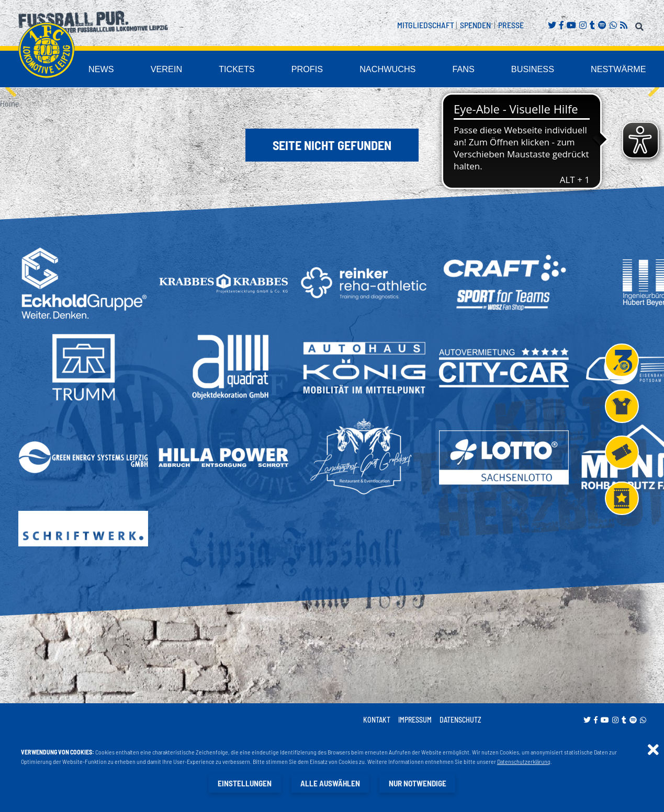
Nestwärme (625, 70)
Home (9, 104)
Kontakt (377, 720)
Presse (511, 25)
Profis (353, 70)
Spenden (475, 25)
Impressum (415, 720)
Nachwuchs (423, 70)
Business (551, 70)
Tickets (291, 70)
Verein (228, 70)
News (170, 70)
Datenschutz (460, 720)
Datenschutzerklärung (524, 762)
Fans (489, 70)
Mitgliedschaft (426, 25)
